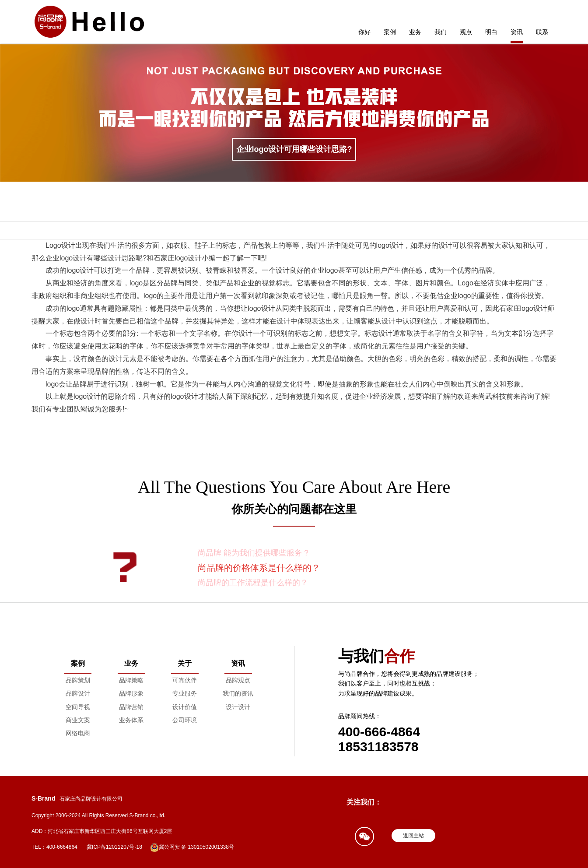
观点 (466, 32)
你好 (364, 32)
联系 (542, 32)
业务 (415, 32)
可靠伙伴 (185, 680)
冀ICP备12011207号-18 (114, 847)
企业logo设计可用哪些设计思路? (294, 149)
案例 (390, 32)
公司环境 (185, 720)
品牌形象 (131, 693)
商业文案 (78, 720)
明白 (491, 32)
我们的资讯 (238, 693)
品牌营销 (131, 707)
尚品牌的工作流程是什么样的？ (253, 583)
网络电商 (78, 733)
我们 (441, 32)
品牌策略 (131, 680)
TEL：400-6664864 (54, 847)
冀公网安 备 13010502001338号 (192, 847)
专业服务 (185, 693)
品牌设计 (78, 693)
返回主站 (413, 836)
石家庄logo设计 (178, 258)
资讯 (517, 32)
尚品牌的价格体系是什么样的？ (259, 568)
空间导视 (78, 707)
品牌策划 (78, 680)
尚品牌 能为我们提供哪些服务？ (254, 553)
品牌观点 (238, 680)
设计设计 (238, 707)
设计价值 (185, 707)
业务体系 (131, 720)
